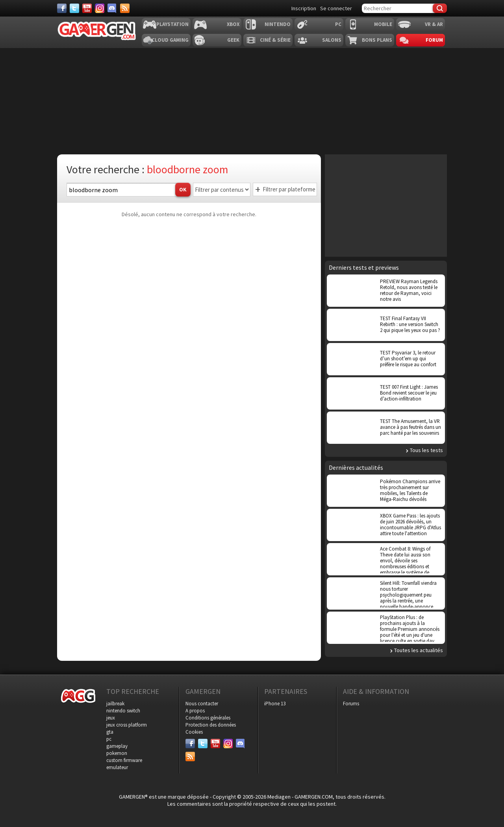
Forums (351, 704)
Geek (233, 40)
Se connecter (336, 8)
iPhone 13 (275, 704)
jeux (111, 718)
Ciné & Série (275, 40)
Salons (332, 40)
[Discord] (112, 8)
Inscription (304, 8)
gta (110, 732)
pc (109, 739)
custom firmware (124, 760)
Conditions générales (208, 718)
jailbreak (115, 704)
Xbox (233, 24)
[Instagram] (100, 8)
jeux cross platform (127, 725)
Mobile (383, 24)
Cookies (194, 732)
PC (338, 24)
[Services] (125, 8)
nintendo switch (123, 711)
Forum (434, 40)
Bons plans (377, 40)
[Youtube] (87, 8)
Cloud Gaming (170, 40)
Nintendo (278, 24)
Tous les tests (426, 450)
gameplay (117, 746)
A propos (195, 711)
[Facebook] (62, 8)
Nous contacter (202, 704)
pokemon (117, 753)
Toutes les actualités (419, 650)
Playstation (172, 24)
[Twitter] (74, 8)
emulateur (117, 767)
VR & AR (434, 24)
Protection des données (211, 725)
